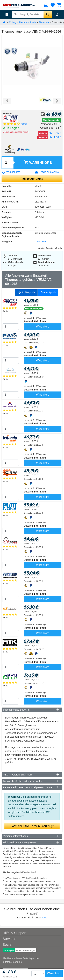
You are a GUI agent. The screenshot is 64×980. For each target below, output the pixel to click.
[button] (7, 101)
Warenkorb (38, 162)
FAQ (45, 917)
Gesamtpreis (48, 292)
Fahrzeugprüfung (32, 179)
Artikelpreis (26, 293)
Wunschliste (11, 172)
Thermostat (44, 22)
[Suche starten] (48, 14)
